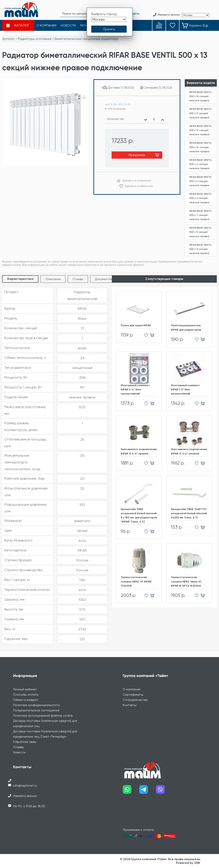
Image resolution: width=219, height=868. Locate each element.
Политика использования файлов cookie (43, 715)
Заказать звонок (25, 796)
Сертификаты (133, 694)
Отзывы (78, 279)
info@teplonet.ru (25, 786)
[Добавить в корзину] (154, 335)
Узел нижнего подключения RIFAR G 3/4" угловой (189, 451)
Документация (106, 279)
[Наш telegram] (148, 791)
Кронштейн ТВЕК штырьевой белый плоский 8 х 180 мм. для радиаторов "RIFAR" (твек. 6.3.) (139, 516)
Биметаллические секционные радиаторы (86, 39)
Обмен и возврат (26, 700)
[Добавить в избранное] (145, 335)
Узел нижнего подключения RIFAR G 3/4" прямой (139, 451)
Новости (19, 752)
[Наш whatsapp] (131, 791)
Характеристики (20, 279)
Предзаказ (137, 155)
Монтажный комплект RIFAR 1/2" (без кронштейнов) (185, 389)
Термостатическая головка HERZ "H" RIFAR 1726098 (136, 581)
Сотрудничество (135, 700)
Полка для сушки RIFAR (136, 325)
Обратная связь (25, 742)
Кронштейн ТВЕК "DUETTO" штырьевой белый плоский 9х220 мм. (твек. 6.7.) (189, 513)
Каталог (9, 39)
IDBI (197, 863)
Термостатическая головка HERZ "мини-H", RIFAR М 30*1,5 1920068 (187, 581)
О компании (132, 689)
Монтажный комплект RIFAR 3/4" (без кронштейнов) (135, 389)
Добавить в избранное (139, 186)
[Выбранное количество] (154, 120)
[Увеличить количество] (163, 120)
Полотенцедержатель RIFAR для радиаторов (186, 327)
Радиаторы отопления (35, 39)
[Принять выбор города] (109, 29)
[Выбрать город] (109, 19)
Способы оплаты (26, 694)
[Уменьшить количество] (146, 120)
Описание (53, 279)
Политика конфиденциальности (36, 705)
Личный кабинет (25, 689)
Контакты (130, 705)
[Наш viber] (164, 791)
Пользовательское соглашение (36, 710)
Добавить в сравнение (137, 181)
